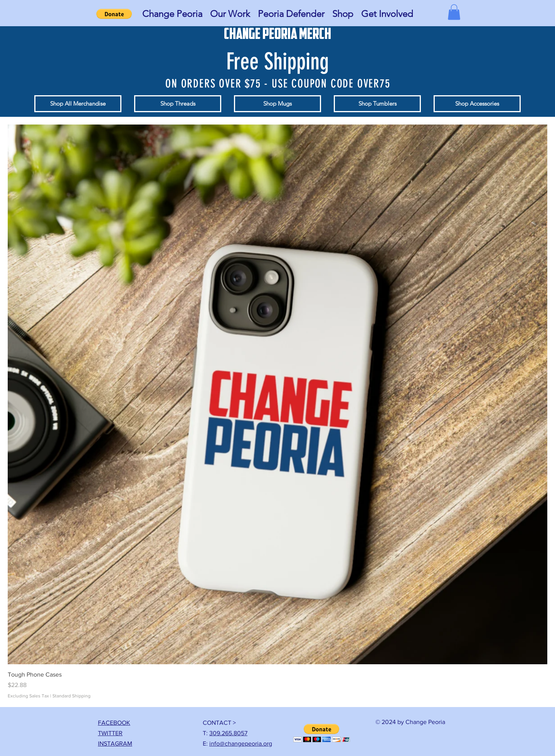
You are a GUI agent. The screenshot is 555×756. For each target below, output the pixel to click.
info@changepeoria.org (241, 743)
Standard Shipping (71, 696)
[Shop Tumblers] (377, 104)
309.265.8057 (228, 733)
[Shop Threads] (178, 104)
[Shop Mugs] (277, 104)
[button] (172, 14)
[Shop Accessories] (477, 104)
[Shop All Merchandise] (78, 104)
